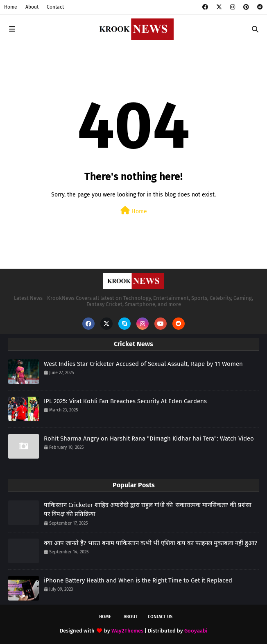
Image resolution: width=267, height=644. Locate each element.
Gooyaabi (196, 631)
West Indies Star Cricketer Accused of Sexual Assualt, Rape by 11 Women (143, 364)
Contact (55, 7)
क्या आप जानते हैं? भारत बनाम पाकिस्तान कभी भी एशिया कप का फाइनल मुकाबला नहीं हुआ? (150, 543)
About (32, 7)
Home (11, 7)
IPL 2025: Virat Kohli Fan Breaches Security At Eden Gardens (125, 401)
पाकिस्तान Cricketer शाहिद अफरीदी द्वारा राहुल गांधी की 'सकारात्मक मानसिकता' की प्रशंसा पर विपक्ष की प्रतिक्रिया (148, 510)
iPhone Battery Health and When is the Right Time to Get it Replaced (138, 580)
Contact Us (160, 617)
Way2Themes (127, 631)
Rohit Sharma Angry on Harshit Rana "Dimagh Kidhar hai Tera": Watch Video (149, 438)
